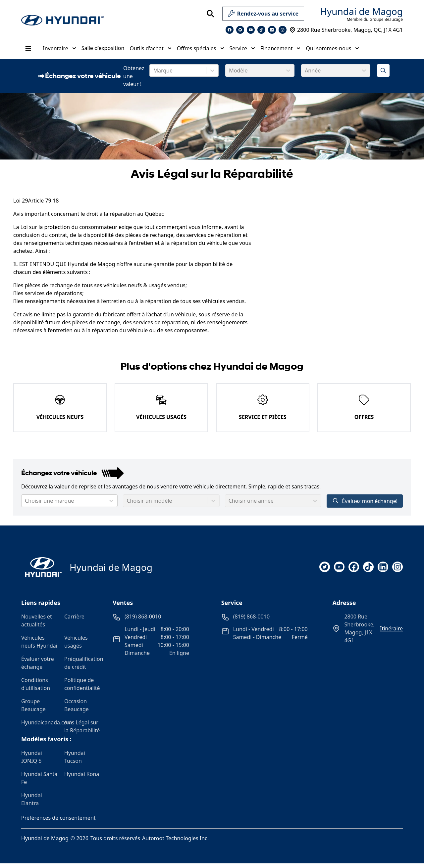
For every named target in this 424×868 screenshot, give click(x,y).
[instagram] (397, 571)
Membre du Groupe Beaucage (375, 20)
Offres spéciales (200, 51)
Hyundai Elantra (32, 804)
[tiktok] (368, 571)
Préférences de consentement (58, 822)
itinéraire (391, 633)
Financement (280, 51)
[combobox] (154, 75)
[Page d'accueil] (41, 572)
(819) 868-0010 (390, 46)
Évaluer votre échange (38, 667)
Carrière (74, 621)
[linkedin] (383, 571)
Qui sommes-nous (332, 51)
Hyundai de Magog (361, 11)
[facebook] (354, 571)
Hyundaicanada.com (40, 727)
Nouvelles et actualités (37, 625)
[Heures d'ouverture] (392, 55)
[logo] (63, 20)
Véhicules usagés (76, 646)
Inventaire (59, 51)
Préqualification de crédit (83, 667)
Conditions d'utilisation (36, 689)
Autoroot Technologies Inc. (175, 843)
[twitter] (325, 571)
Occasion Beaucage (77, 710)
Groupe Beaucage (33, 710)
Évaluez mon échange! (365, 505)
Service (242, 51)
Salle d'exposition (103, 50)
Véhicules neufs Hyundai (39, 646)
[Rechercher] (210, 14)
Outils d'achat (150, 51)
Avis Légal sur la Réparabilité (82, 731)
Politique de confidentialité (82, 689)
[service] (307, 14)
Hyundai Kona (82, 779)
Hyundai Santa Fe (39, 783)
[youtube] (339, 571)
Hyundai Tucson (75, 761)
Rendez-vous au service (263, 15)
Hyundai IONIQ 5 (32, 761)
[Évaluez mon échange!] (383, 75)
